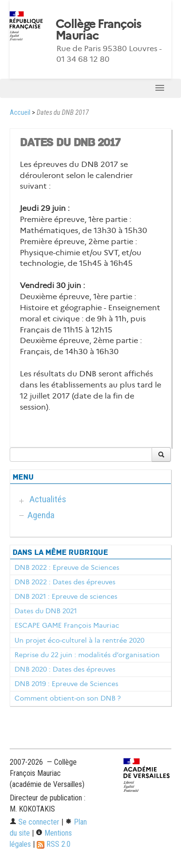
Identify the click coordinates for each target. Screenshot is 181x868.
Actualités (48, 499)
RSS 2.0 (54, 844)
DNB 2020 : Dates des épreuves (65, 669)
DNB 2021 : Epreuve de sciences (66, 596)
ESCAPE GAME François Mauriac (67, 625)
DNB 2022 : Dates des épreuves (65, 582)
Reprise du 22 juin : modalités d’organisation (87, 655)
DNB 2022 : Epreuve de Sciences (67, 567)
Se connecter (35, 822)
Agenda (41, 515)
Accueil (20, 113)
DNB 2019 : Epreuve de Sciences (66, 684)
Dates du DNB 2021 (46, 611)
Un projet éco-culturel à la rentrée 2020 (79, 640)
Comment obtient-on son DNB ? (68, 698)
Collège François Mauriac (98, 30)
